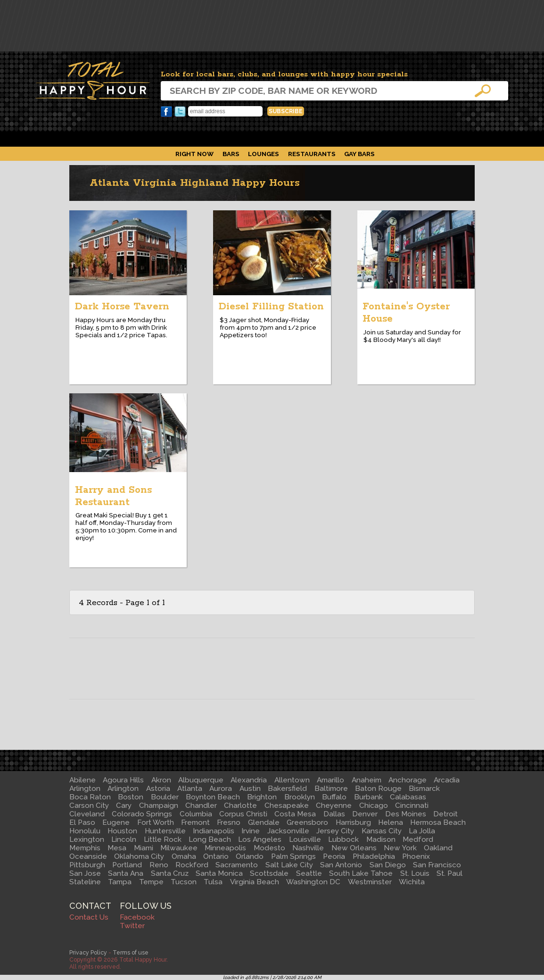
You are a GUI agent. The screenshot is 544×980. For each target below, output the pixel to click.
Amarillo (330, 780)
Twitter (180, 112)
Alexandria (249, 780)
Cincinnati (412, 806)
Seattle (309, 873)
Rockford (192, 865)
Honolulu (85, 831)
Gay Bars (359, 154)
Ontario (216, 856)
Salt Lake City (289, 865)
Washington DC (313, 882)
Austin (250, 789)
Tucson (184, 882)
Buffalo (334, 797)
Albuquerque (201, 780)
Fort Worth (156, 822)
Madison (381, 839)
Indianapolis (214, 831)
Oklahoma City (139, 856)
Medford (418, 839)
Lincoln (124, 839)
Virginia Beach (255, 882)
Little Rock (163, 839)
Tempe (151, 882)
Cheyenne (334, 806)
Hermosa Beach (438, 822)
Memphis (85, 848)
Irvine (251, 831)
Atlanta (190, 789)
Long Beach (210, 839)
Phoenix (416, 856)
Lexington (87, 839)
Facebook (166, 112)
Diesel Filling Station (271, 307)
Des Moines (406, 814)
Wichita (412, 882)
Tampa (120, 882)
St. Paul (449, 873)
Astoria (158, 789)
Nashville (308, 848)
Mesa (117, 848)
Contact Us (89, 917)
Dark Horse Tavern (122, 307)
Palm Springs (293, 856)
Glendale (264, 822)
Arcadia (447, 780)
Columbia (196, 814)
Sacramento (237, 865)
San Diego (388, 865)
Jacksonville (288, 831)
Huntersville (165, 831)
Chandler (201, 806)
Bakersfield (287, 789)
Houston (122, 831)
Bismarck (424, 789)
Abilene (82, 780)
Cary (124, 806)
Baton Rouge (378, 789)
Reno (159, 865)
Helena (391, 822)
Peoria (334, 856)
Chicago (374, 806)
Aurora (221, 789)
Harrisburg (353, 822)
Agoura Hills (123, 780)
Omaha (184, 856)
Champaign (159, 806)
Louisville (305, 839)
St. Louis (415, 873)
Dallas (334, 814)
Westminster (370, 882)
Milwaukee (179, 848)
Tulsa (213, 882)
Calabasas (408, 797)
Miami (144, 848)
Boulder (165, 797)
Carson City (89, 806)
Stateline (85, 882)
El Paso (82, 822)
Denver (365, 814)
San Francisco (437, 865)
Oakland (438, 848)
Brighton (262, 797)
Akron (161, 780)
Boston (131, 797)
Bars (231, 154)
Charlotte (240, 806)
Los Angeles (260, 839)
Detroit (445, 814)
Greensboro (307, 822)
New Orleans (354, 848)
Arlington (85, 789)
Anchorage (408, 780)
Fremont (195, 822)
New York (400, 848)
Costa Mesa (295, 814)
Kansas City (382, 831)
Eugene (116, 822)
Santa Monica (219, 873)
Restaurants (312, 154)
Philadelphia (374, 856)
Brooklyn (300, 797)
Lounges (264, 154)
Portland (127, 865)
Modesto (269, 848)
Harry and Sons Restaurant (113, 496)
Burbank (368, 797)
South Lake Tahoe (361, 873)
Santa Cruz (170, 873)
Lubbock (343, 839)
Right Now (194, 154)
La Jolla (422, 831)
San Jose (85, 873)
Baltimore (331, 789)
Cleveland (87, 814)
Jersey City (335, 831)
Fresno (229, 822)
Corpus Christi (243, 814)
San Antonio (341, 865)
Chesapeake (287, 806)
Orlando (250, 856)
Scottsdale (269, 873)
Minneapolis (225, 848)
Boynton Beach (213, 797)
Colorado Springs (142, 814)
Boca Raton (90, 797)
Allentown (292, 780)
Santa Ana (126, 873)
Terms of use (131, 952)
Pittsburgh (87, 865)
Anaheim (367, 780)
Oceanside (88, 856)
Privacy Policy (88, 952)
